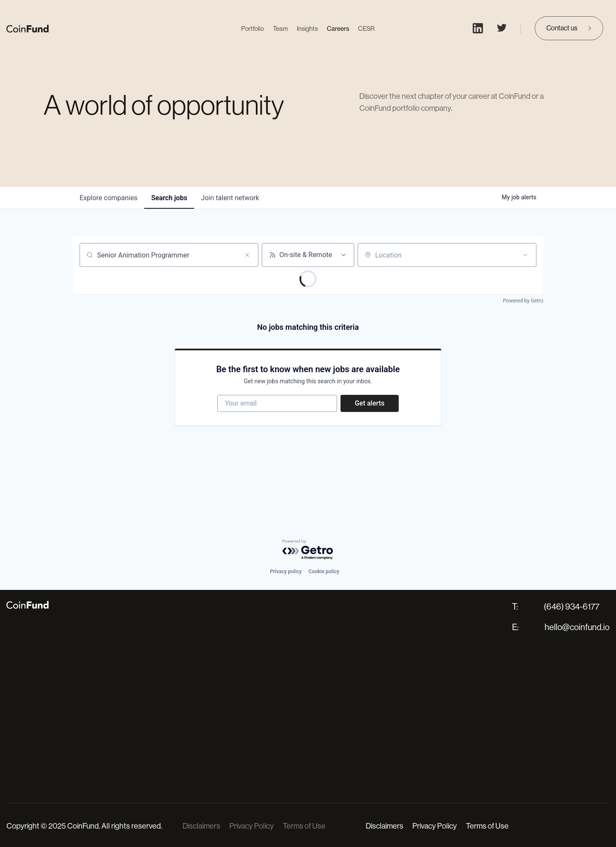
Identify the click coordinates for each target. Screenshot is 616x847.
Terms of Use (304, 826)
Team (280, 28)
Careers (338, 28)
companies (108, 198)
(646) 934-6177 (572, 607)
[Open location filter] (525, 255)
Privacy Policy (252, 826)
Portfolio (253, 28)
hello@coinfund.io (577, 627)
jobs (169, 198)
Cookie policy (324, 572)
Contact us (562, 28)
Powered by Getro (523, 301)
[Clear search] (247, 255)
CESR (366, 28)
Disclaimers (201, 826)
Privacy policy (286, 572)
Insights (307, 28)
